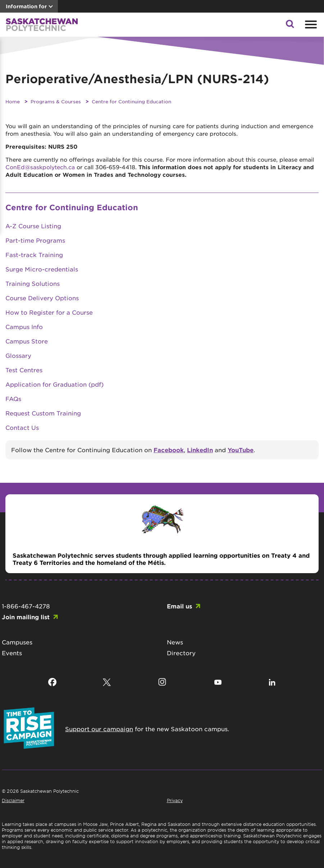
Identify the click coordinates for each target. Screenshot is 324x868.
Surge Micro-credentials (42, 269)
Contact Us (22, 427)
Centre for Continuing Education (131, 101)
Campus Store (27, 341)
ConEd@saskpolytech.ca (40, 167)
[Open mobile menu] (310, 24)
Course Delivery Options (42, 298)
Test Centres (24, 370)
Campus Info (24, 327)
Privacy (175, 800)
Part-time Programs (35, 240)
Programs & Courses (56, 101)
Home (13, 101)
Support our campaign (99, 729)
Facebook (169, 450)
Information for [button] (26, 6)
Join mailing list (26, 617)
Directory (181, 653)
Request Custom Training (43, 413)
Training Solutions (33, 283)
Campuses (17, 642)
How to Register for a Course (49, 312)
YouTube (241, 450)
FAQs (13, 399)
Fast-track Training (34, 255)
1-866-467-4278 (26, 606)
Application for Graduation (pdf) (54, 384)
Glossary (18, 355)
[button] (290, 26)
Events (12, 653)
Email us (179, 606)
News (175, 642)
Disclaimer (13, 800)
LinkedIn (200, 450)
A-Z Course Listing (33, 226)
